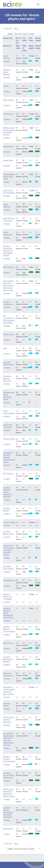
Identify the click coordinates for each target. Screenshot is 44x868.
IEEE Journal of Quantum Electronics (8, 720)
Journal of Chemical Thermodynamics (9, 759)
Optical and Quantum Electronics (7, 378)
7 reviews (6, 77)
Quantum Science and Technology (7, 597)
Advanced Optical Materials (6, 72)
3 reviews (6, 224)
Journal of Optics (9, 522)
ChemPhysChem (9, 580)
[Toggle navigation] (38, 4)
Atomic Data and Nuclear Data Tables (9, 177)
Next (16, 29)
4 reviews (6, 152)
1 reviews (6, 479)
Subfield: (10, 34)
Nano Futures (8, 643)
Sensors (6, 86)
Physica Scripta (8, 334)
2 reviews (6, 326)
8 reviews (6, 61)
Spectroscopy (8, 829)
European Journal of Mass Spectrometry (9, 775)
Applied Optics (8, 160)
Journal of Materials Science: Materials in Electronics (7, 492)
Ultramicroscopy (9, 439)
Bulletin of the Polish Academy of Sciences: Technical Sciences (9, 550)
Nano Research (9, 267)
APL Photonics (8, 474)
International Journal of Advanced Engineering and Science (9, 457)
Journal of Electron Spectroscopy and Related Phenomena (8, 812)
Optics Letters (8, 146)
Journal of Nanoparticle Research (8, 659)
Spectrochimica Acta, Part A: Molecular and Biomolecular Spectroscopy (8, 286)
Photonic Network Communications (9, 629)
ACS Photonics (8, 114)
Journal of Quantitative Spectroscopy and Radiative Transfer (8, 251)
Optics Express (8, 100)
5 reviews (6, 119)
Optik (5, 348)
